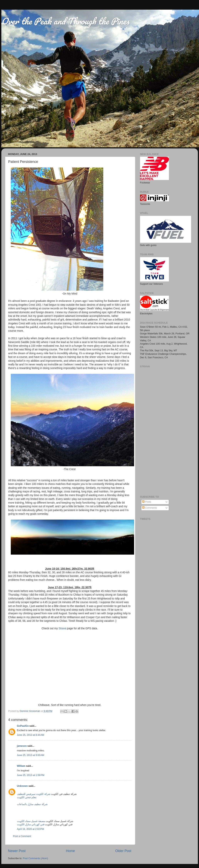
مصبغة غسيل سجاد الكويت (31, 821)
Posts (147, 502)
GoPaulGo (23, 726)
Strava (62, 628)
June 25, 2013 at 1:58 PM (31, 775)
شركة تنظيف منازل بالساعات (32, 804)
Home (70, 851)
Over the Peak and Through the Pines (65, 21)
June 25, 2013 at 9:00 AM (31, 755)
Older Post (123, 851)
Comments (149, 508)
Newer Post (17, 851)
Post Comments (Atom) (36, 858)
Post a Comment (22, 836)
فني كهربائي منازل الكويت (31, 824)
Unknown (22, 786)
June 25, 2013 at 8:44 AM (31, 735)
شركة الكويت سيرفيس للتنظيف (34, 794)
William (21, 766)
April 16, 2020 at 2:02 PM (30, 829)
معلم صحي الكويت (27, 797)
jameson (22, 746)
